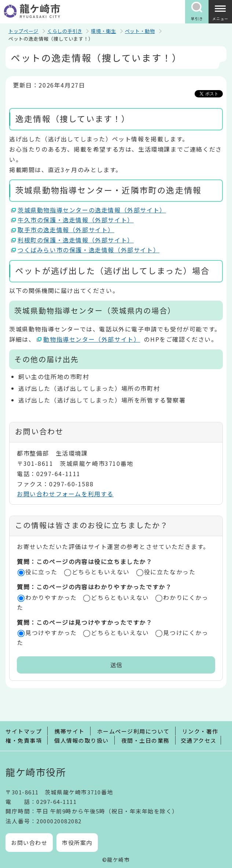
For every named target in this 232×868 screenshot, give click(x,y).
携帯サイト (69, 731)
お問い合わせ (29, 843)
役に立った (41, 572)
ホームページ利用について (133, 731)
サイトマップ (24, 731)
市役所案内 (77, 843)
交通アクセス (199, 740)
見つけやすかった (51, 633)
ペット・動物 (140, 31)
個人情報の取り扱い (82, 740)
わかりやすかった (51, 597)
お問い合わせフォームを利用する (65, 494)
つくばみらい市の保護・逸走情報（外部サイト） (89, 250)
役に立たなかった (170, 572)
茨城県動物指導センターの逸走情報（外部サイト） (92, 210)
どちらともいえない (101, 572)
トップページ (23, 31)
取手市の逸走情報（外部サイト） (66, 230)
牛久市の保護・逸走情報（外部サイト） (76, 220)
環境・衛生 (103, 31)
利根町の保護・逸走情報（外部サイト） (76, 240)
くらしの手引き (65, 31)
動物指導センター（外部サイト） (92, 339)
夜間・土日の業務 (146, 740)
